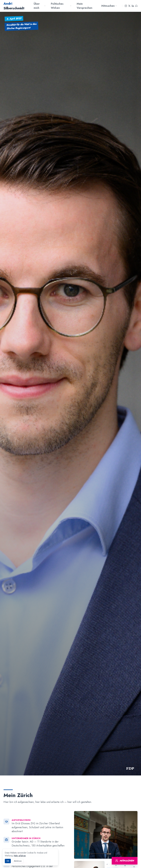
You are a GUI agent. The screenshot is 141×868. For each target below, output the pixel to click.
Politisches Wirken (61, 6)
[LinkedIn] (133, 6)
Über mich (40, 6)
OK (8, 861)
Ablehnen (18, 861)
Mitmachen (109, 6)
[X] (129, 6)
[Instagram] (126, 6)
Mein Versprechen (84, 6)
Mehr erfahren (20, 856)
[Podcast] (136, 6)
